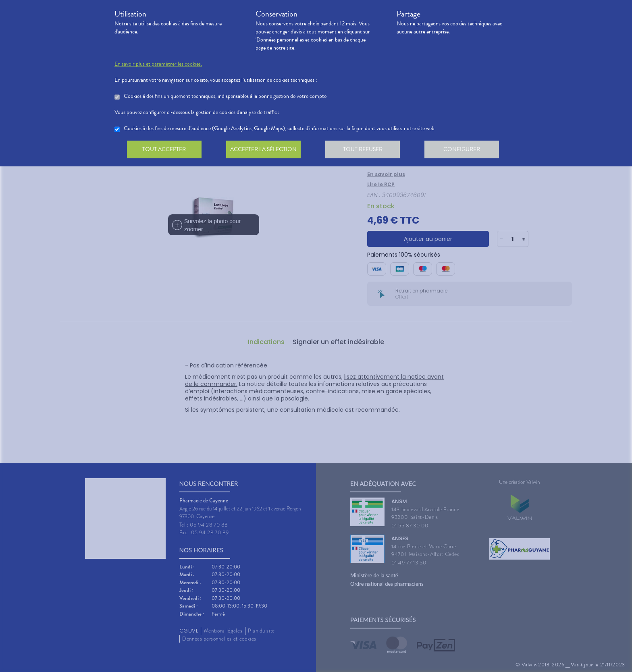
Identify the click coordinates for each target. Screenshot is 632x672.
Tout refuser (367, 151)
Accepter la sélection (266, 151)
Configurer (467, 151)
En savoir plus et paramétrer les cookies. (158, 64)
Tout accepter (165, 151)
